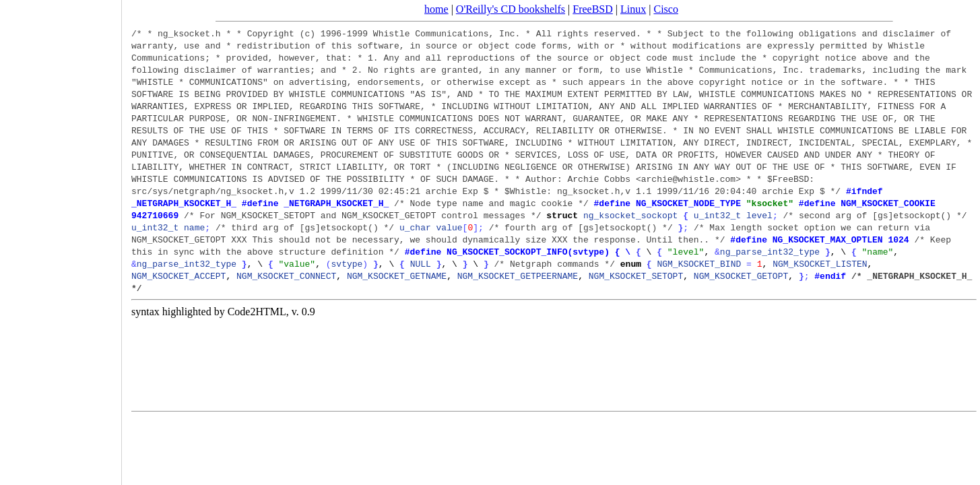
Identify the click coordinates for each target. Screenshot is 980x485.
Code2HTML (257, 312)
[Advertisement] (61, 238)
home (436, 9)
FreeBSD (593, 9)
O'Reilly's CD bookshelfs (511, 9)
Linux (633, 9)
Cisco (665, 9)
